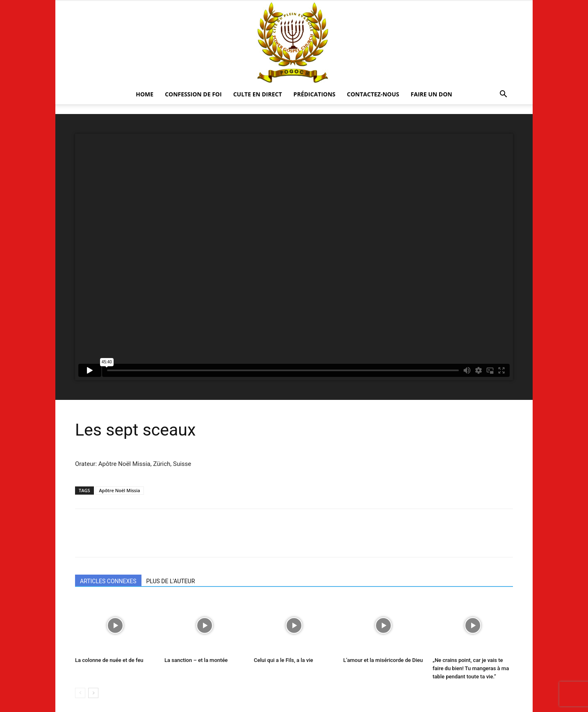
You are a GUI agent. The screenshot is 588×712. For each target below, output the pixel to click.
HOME (145, 94)
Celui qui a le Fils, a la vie (284, 660)
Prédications (315, 94)
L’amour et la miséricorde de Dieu (383, 660)
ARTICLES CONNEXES (108, 581)
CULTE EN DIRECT (258, 94)
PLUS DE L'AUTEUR (171, 581)
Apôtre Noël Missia (120, 490)
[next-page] (93, 693)
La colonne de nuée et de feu (109, 660)
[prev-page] (80, 693)
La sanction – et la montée (196, 660)
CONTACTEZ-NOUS (373, 94)
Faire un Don (432, 94)
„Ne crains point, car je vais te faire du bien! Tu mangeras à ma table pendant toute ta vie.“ (471, 668)
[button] (503, 95)
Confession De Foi (193, 94)
